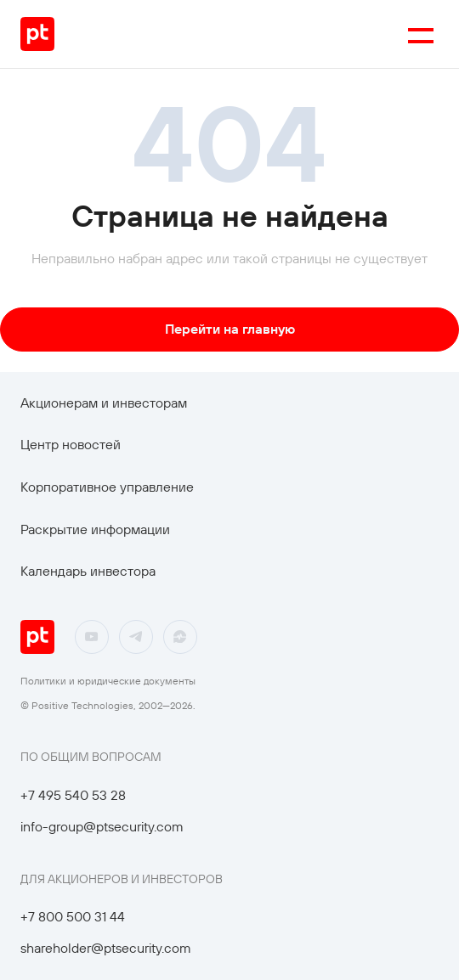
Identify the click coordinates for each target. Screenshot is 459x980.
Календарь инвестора (88, 571)
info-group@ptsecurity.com (102, 826)
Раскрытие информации (95, 529)
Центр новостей (71, 444)
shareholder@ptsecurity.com (106, 948)
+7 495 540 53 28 (73, 795)
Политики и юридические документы (108, 681)
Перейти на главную (230, 329)
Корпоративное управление (107, 487)
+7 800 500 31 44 (73, 916)
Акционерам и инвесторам (104, 403)
